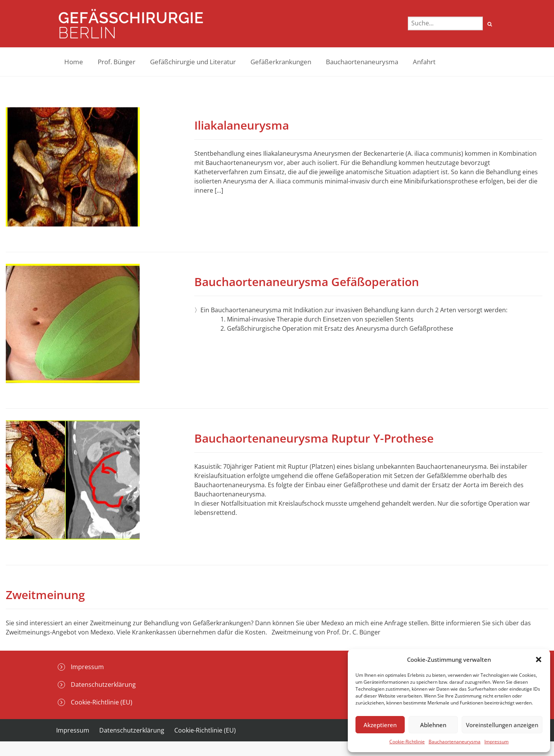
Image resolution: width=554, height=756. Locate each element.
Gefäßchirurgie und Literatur (193, 62)
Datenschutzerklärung (103, 684)
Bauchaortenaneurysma (455, 742)
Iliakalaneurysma (242, 125)
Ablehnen (433, 725)
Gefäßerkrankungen (281, 62)
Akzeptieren (380, 725)
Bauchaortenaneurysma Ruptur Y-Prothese (314, 438)
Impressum (496, 742)
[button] (539, 659)
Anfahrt (424, 62)
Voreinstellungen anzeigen (502, 725)
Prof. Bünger (117, 62)
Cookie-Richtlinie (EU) (102, 702)
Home (74, 62)
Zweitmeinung (45, 595)
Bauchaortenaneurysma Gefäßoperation (307, 282)
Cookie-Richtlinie (407, 742)
